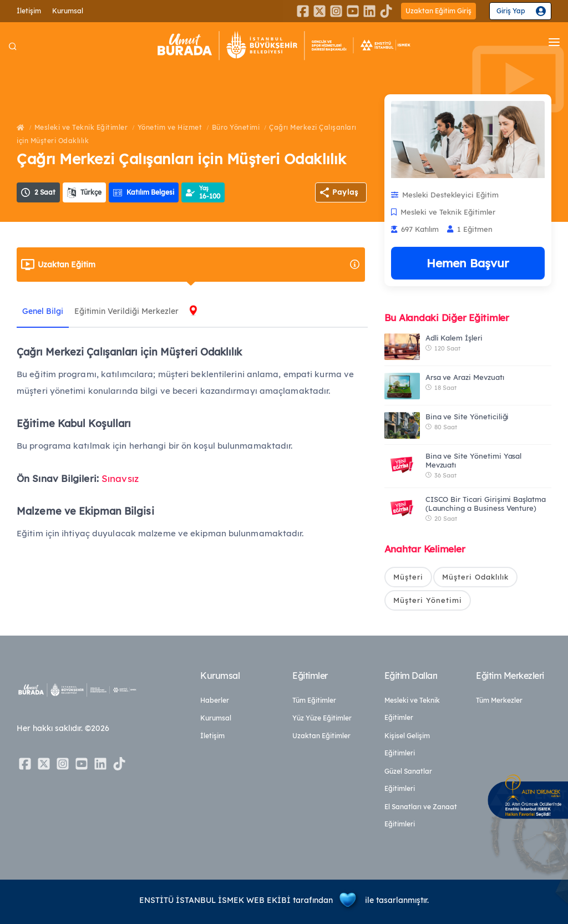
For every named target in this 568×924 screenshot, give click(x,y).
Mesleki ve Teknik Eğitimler (81, 127)
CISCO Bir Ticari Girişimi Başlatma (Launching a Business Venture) (486, 504)
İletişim (29, 11)
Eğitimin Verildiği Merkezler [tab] (126, 311)
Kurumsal (68, 11)
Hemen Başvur (468, 263)
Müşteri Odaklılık (475, 577)
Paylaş (345, 192)
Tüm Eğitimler (314, 700)
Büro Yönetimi (236, 127)
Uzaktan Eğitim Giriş (438, 11)
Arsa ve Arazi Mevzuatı (465, 377)
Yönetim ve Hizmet (170, 127)
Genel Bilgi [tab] (43, 311)
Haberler (215, 700)
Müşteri (408, 577)
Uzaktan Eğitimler (321, 736)
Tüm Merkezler (499, 700)
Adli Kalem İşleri (454, 338)
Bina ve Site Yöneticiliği (467, 417)
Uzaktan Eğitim (199, 265)
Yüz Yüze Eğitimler (322, 718)
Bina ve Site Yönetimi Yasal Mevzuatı (474, 460)
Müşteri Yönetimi (428, 600)
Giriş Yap (511, 11)
